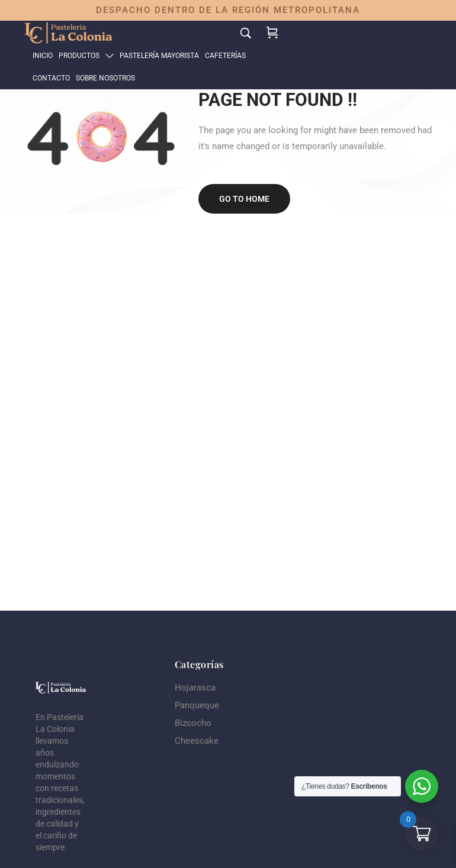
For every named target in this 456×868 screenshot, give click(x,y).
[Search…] (246, 33)
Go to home (244, 199)
